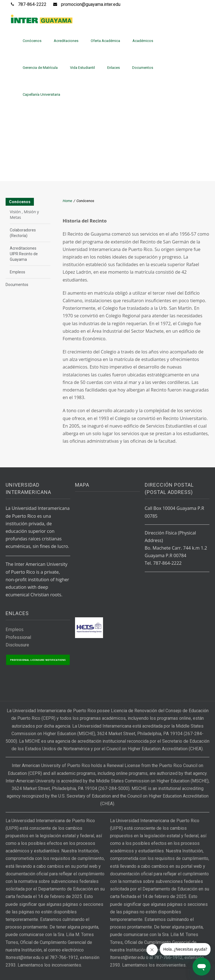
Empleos (17, 272)
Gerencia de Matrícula (40, 68)
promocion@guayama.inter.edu (91, 4)
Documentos (143, 68)
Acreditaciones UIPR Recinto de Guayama (24, 254)
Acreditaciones (66, 41)
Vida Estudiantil (82, 68)
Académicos (143, 41)
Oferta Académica (105, 41)
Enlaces (114, 68)
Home (67, 201)
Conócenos (32, 41)
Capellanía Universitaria (41, 94)
